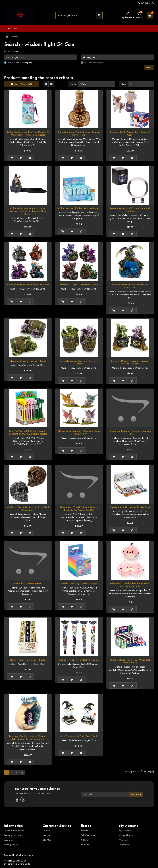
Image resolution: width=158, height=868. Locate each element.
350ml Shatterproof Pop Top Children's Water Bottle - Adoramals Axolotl (28, 133)
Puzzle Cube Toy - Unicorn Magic (79, 584)
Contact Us (48, 831)
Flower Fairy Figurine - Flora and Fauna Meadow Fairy (79, 432)
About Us (9, 840)
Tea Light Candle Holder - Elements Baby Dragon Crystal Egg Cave (28, 738)
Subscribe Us (136, 794)
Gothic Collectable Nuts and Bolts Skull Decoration (28, 509)
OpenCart (21, 861)
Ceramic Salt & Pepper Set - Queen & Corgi (130, 133)
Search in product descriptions (20, 63)
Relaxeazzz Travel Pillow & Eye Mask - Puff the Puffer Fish (130, 585)
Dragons (12, 28)
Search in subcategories (94, 63)
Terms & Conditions (14, 831)
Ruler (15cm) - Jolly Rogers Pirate (28, 660)
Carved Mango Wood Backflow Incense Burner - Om (79, 133)
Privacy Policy (11, 845)
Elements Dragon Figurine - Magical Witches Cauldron (130, 362)
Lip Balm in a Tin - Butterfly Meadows (130, 507)
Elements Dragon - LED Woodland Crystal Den (130, 286)
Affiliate (85, 840)
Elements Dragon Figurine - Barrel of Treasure (79, 362)
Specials (85, 845)
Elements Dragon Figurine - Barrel (28, 361)
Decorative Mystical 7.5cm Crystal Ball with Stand (130, 210)
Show (123, 84)
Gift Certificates (89, 835)
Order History (126, 835)
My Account (125, 831)
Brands (84, 831)
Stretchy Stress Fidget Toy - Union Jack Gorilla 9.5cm (130, 661)
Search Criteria (11, 52)
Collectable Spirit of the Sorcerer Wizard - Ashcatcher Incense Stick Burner (28, 211)
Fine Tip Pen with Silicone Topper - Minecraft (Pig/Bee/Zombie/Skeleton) (28, 432)
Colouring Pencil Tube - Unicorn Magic (79, 208)
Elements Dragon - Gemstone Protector (28, 285)
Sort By (73, 84)
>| (22, 772)
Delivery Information (14, 835)
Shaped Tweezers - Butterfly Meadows (79, 660)
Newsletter (124, 845)
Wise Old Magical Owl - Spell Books (79, 736)
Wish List (124, 840)
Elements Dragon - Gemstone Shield (79, 285)
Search (15, 37)
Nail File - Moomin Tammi (28, 584)
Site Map (47, 840)
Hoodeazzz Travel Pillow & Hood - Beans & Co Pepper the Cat (79, 509)
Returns (46, 835)
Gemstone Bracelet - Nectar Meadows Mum (130, 432)
